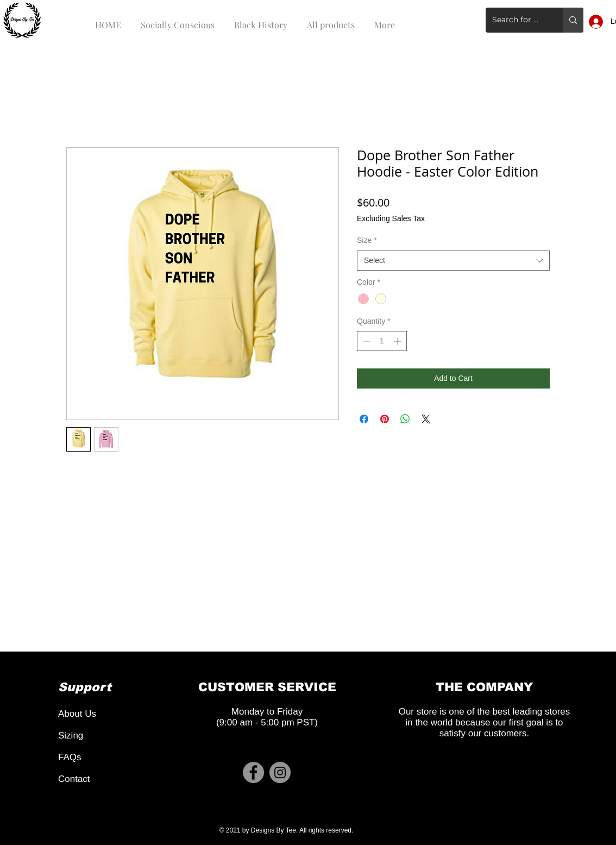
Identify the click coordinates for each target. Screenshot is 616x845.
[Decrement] (365, 341)
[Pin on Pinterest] (385, 419)
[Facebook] (253, 772)
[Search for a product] (516, 20)
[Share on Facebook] (364, 419)
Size (367, 240)
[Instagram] (280, 772)
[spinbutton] (382, 341)
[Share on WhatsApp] (405, 419)
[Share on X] (426, 419)
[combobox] (453, 261)
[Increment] (398, 341)
